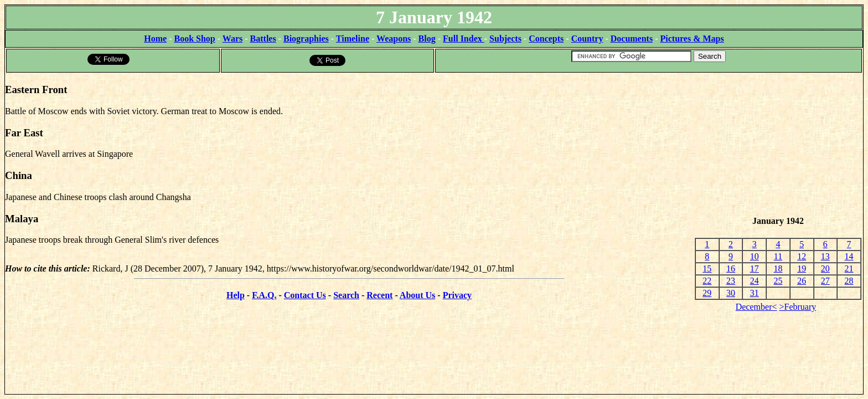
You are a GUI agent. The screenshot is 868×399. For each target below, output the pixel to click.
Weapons (394, 39)
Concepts (546, 39)
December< (756, 307)
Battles (263, 39)
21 (849, 268)
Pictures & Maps (692, 39)
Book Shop (194, 39)
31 (755, 293)
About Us (417, 295)
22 (707, 281)
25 (778, 281)
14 (849, 256)
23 (731, 281)
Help (236, 295)
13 (825, 256)
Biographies (306, 39)
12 (802, 256)
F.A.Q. (264, 295)
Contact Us (305, 295)
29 (707, 293)
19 (802, 268)
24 (755, 281)
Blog (427, 39)
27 (825, 281)
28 (849, 281)
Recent (379, 295)
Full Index (464, 39)
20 (825, 268)
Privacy (457, 295)
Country (587, 39)
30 (731, 293)
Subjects (505, 39)
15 (707, 268)
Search (346, 295)
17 (755, 268)
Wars (232, 39)
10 (755, 256)
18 (778, 268)
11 (778, 256)
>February (798, 307)
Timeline (353, 39)
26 (802, 281)
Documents (632, 39)
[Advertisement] (778, 145)
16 (731, 268)
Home (155, 39)
